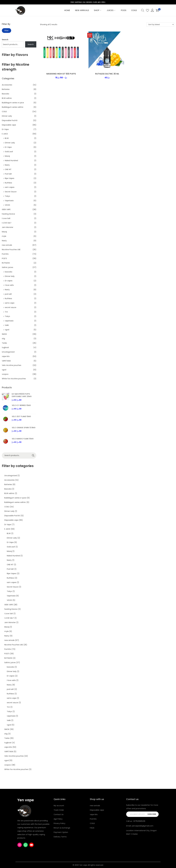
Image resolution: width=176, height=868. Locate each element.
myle (4, 236)
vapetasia (9, 321)
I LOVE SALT (7, 223)
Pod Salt (8, 174)
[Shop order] (160, 24)
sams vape (10, 303)
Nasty (7, 165)
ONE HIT (8, 169)
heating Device (8, 214)
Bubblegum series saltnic (13, 107)
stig (3, 339)
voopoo (5, 374)
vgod (7, 330)
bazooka (8, 272)
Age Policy (58, 819)
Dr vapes (9, 281)
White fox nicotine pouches (14, 379)
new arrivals (7, 245)
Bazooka (5, 94)
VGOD (7, 205)
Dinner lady (10, 276)
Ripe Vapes (10, 178)
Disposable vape (9, 125)
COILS (4, 112)
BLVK (7, 138)
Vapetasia (9, 201)
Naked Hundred (11, 160)
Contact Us (59, 814)
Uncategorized (8, 352)
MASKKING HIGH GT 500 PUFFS (61, 74)
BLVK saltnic (7, 98)
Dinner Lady (7, 116)
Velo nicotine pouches (12, 365)
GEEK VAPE (6, 209)
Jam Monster (8, 227)
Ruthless (8, 183)
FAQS (92, 828)
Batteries (6, 89)
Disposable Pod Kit (10, 120)
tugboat (5, 347)
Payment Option (61, 832)
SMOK (4, 334)
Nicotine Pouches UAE (11, 250)
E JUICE (5, 134)
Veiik (7, 325)
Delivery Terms (60, 837)
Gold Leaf (9, 152)
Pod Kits (5, 254)
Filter (7, 31)
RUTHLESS (6, 263)
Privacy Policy (59, 823)
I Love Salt (6, 218)
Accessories (7, 85)
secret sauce (11, 307)
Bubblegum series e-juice (13, 103)
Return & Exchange (62, 828)
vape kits (6, 356)
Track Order (59, 810)
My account (59, 806)
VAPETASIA (6, 361)
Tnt (6, 312)
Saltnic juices (7, 267)
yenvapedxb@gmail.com (142, 826)
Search (5, 40)
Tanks (4, 343)
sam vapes (10, 187)
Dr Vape (5, 129)
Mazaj (7, 156)
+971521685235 (139, 821)
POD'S (4, 258)
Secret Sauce (11, 192)
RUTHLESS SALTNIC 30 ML (107, 74)
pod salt (8, 294)
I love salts (9, 285)
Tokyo (7, 196)
